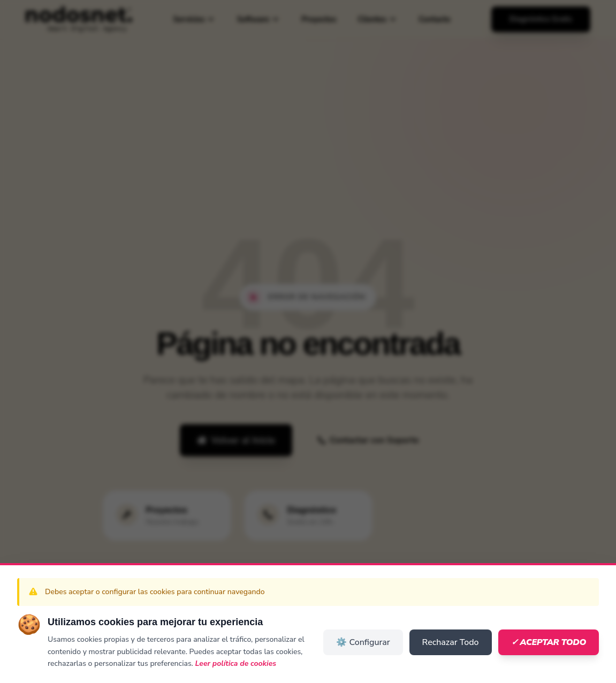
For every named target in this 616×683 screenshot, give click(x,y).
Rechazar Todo (451, 642)
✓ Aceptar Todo (549, 642)
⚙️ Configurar (363, 642)
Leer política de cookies (236, 663)
